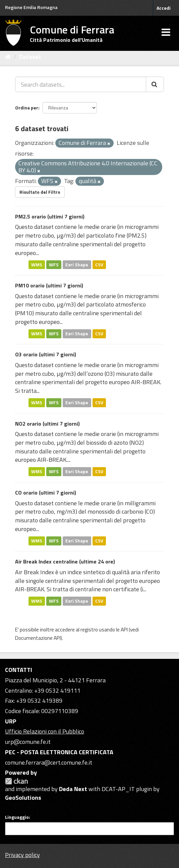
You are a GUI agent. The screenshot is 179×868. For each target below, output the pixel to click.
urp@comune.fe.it (28, 742)
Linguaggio (17, 817)
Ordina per (27, 108)
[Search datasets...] (81, 84)
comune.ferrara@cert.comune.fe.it (49, 762)
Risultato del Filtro (40, 192)
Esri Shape (77, 264)
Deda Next (73, 789)
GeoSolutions (23, 798)
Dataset (30, 57)
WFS (54, 264)
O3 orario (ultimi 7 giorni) (46, 354)
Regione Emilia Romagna (31, 7)
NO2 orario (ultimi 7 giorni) (47, 424)
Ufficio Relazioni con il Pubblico (45, 731)
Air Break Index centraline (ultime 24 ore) (65, 561)
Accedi (164, 8)
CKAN (16, 781)
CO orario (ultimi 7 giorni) (46, 493)
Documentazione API (38, 638)
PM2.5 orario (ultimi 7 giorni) (50, 216)
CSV (99, 264)
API (124, 630)
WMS (37, 264)
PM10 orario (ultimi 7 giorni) (49, 285)
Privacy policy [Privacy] (22, 855)
